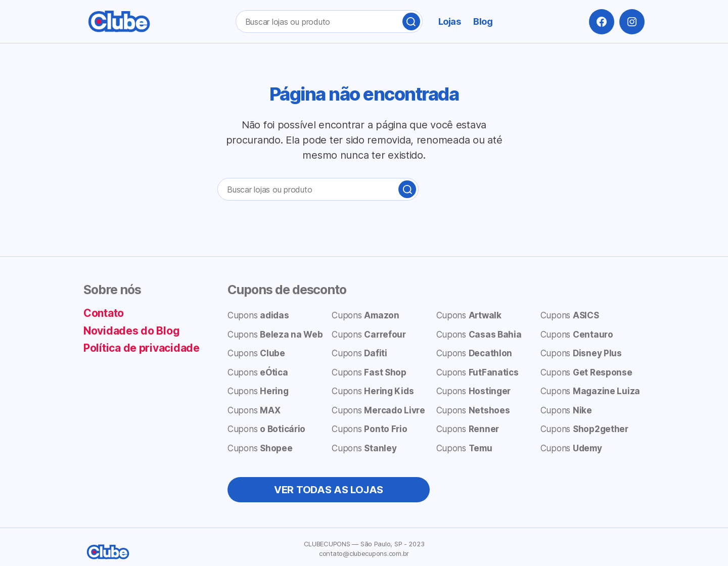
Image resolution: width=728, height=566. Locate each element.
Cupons (258, 315)
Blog (483, 21)
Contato (104, 313)
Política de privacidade (142, 348)
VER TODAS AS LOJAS (329, 490)
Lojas (450, 21)
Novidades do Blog (131, 331)
